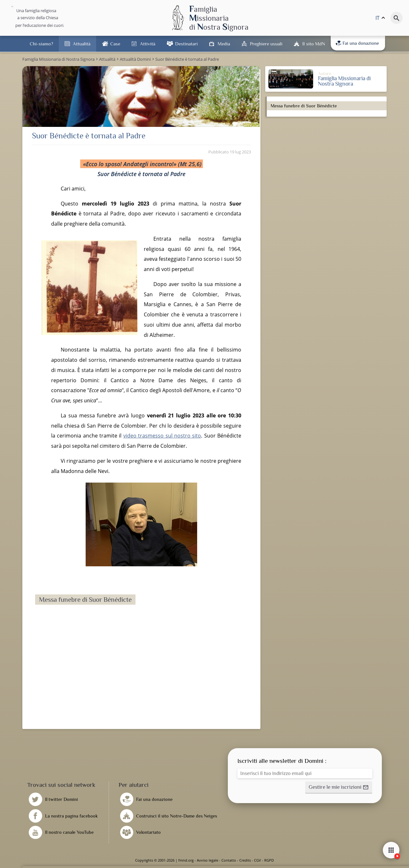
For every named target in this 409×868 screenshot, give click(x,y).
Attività (148, 44)
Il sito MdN (314, 44)
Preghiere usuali (266, 44)
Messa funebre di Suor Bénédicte (304, 106)
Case (115, 44)
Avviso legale (208, 860)
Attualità (82, 44)
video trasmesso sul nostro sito (162, 436)
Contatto (229, 860)
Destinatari (186, 44)
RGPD (269, 860)
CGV (258, 860)
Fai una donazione (357, 43)
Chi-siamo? (41, 44)
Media (224, 44)
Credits (245, 860)
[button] (339, 787)
